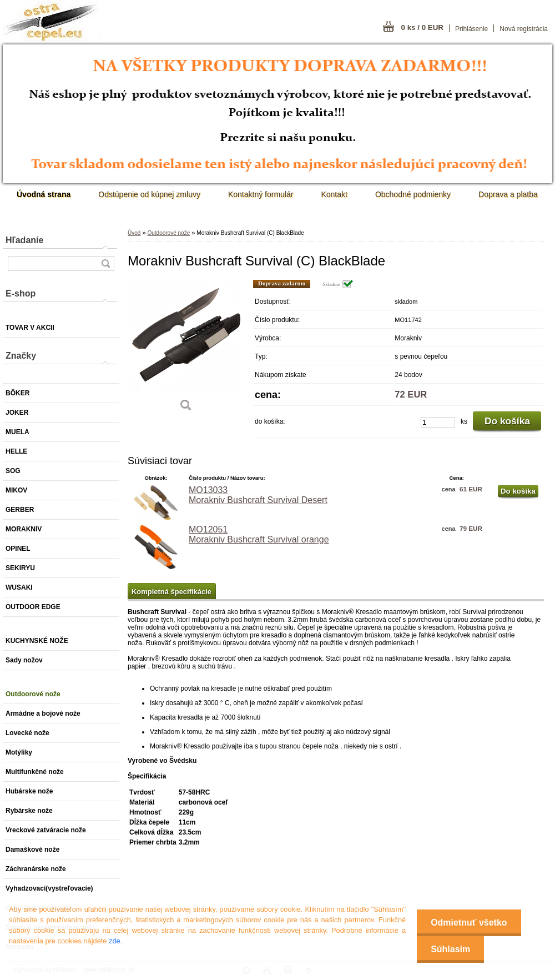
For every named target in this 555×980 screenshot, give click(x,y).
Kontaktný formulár (261, 194)
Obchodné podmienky (413, 194)
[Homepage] (44, 194)
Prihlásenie (471, 29)
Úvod (134, 233)
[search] (105, 263)
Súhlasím (450, 949)
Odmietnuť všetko (469, 923)
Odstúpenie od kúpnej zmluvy (149, 194)
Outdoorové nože (168, 233)
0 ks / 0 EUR (422, 27)
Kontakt (334, 194)
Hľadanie (24, 240)
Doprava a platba (508, 194)
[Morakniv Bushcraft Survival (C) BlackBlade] (186, 350)
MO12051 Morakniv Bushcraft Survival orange (259, 534)
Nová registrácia (524, 29)
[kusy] (438, 422)
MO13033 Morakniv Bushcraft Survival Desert (258, 495)
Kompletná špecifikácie (171, 592)
